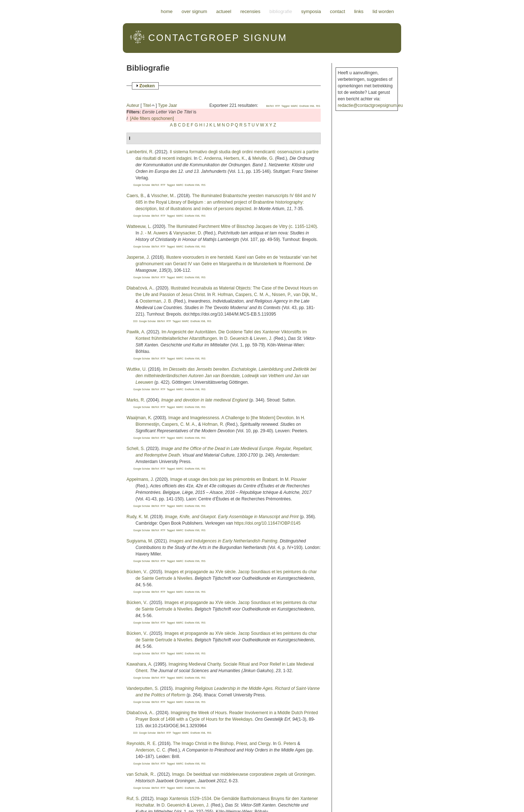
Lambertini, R (139, 152)
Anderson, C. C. (151, 750)
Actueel (224, 11)
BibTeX (270, 106)
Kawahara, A (139, 664)
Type (163, 105)
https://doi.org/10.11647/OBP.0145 (267, 523)
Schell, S (135, 449)
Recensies (250, 11)
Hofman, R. (213, 424)
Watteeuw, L (138, 226)
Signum (218, 38)
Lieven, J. (263, 338)
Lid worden (383, 11)
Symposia (311, 11)
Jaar (173, 105)
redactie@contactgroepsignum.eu (370, 105)
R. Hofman (222, 295)
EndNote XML (307, 106)
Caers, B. (136, 196)
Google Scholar (142, 185)
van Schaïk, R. (141, 774)
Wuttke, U (136, 369)
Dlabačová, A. (140, 288)
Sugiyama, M (139, 541)
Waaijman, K (139, 418)
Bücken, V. (137, 572)
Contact (338, 11)
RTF (278, 106)
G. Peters (287, 744)
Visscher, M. (163, 196)
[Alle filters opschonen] (152, 118)
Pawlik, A (135, 332)
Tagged (286, 106)
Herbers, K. (235, 158)
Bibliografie (281, 11)
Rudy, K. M (137, 517)
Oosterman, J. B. (156, 301)
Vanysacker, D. (188, 233)
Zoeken (147, 86)
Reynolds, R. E (141, 744)
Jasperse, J (138, 257)
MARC (295, 106)
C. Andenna (210, 158)
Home (167, 11)
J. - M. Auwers (154, 233)
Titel (147, 105)
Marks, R (135, 400)
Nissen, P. (281, 295)
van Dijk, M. (305, 295)
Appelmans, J (140, 479)
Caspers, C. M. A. (252, 295)
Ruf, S (132, 799)
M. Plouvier (296, 479)
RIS (318, 106)
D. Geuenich (236, 338)
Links (359, 11)
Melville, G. (263, 158)
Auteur (133, 105)
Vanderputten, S (142, 688)
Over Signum (194, 11)
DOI (136, 321)
